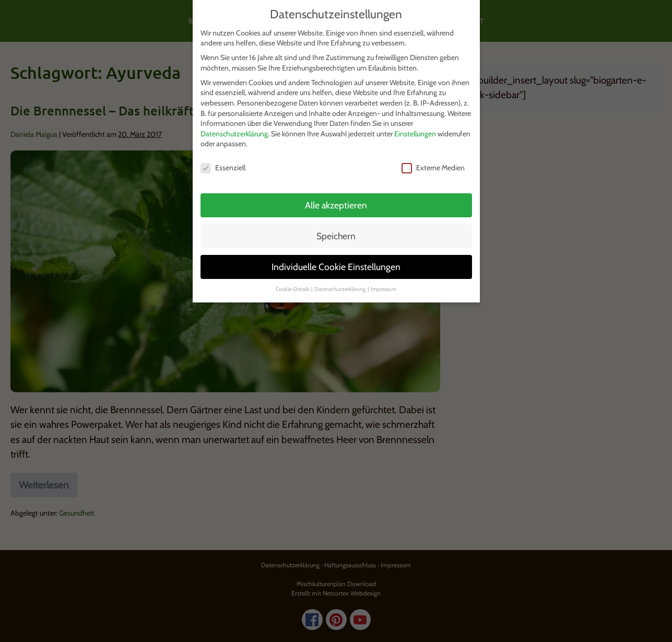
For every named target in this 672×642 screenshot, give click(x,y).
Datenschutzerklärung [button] (340, 289)
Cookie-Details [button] (293, 289)
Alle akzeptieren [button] (336, 205)
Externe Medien (433, 168)
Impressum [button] (384, 289)
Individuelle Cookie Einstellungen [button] (336, 267)
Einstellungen (415, 134)
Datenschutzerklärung (234, 134)
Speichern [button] (336, 236)
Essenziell (223, 168)
